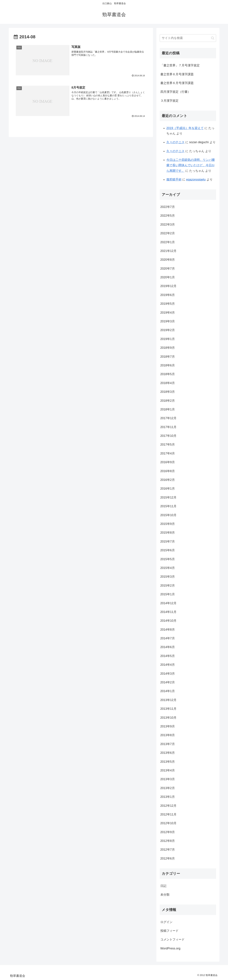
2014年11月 (168, 612)
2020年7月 (168, 269)
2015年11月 (168, 506)
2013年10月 (168, 718)
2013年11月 (168, 709)
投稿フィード (169, 931)
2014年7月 (168, 638)
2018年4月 (168, 383)
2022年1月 (168, 242)
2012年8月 (168, 841)
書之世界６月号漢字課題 (177, 74)
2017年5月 (168, 445)
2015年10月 (168, 515)
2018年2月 (168, 401)
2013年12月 (168, 700)
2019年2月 (168, 330)
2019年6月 (168, 295)
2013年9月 (168, 726)
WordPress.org (170, 948)
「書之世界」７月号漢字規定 (180, 65)
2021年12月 (168, 251)
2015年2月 (168, 586)
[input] (188, 38)
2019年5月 (168, 304)
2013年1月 (168, 797)
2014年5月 (168, 656)
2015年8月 (168, 533)
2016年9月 (168, 462)
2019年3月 (168, 321)
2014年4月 (168, 665)
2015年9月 (168, 524)
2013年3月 (168, 779)
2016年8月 (168, 471)
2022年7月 (168, 207)
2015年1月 (168, 594)
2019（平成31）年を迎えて (185, 128)
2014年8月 (168, 630)
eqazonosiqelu (196, 179)
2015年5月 (168, 559)
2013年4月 (168, 770)
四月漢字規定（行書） (175, 92)
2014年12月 (168, 603)
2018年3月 (168, 392)
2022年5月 (168, 216)
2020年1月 (168, 277)
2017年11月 (168, 427)
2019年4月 (168, 313)
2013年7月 (168, 744)
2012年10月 (168, 823)
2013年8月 (168, 735)
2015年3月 (168, 577)
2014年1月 (168, 691)
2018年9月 (168, 348)
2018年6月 (168, 365)
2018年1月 (168, 409)
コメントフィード (172, 939)
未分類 (165, 895)
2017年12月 (168, 418)
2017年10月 (168, 436)
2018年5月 (168, 374)
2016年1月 (168, 489)
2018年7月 (168, 357)
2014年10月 (168, 621)
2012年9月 (168, 832)
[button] (213, 38)
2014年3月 (168, 674)
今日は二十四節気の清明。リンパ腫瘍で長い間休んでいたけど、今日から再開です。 (191, 165)
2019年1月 (168, 339)
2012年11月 (168, 814)
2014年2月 (168, 682)
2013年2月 (168, 788)
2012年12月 (168, 806)
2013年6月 (168, 753)
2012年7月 (168, 850)
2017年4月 (168, 453)
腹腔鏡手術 (174, 179)
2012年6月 (168, 858)
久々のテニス (175, 142)
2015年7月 (168, 542)
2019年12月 (168, 286)
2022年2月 (168, 233)
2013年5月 (168, 762)
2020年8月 (168, 260)
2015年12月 (168, 497)
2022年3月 (168, 225)
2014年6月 (168, 647)
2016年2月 (168, 480)
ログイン (166, 922)
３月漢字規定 (169, 101)
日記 (163, 886)
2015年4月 (168, 568)
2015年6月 (168, 550)
